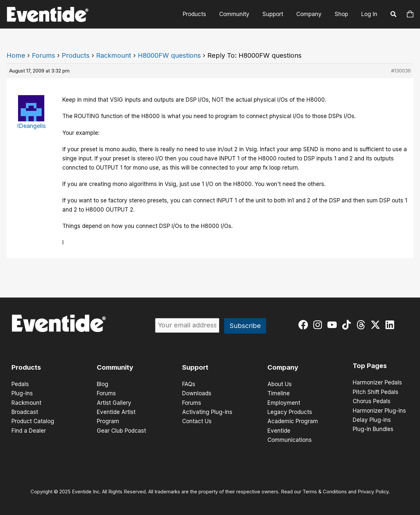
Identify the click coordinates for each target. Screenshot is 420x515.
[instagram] (319, 325)
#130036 (401, 71)
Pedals (20, 384)
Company (283, 367)
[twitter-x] (377, 325)
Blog (103, 384)
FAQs (189, 384)
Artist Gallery (114, 402)
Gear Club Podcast (121, 430)
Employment (284, 402)
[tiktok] (348, 325)
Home (16, 55)
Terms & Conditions (325, 491)
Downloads (197, 393)
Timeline (279, 393)
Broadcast (25, 412)
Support (195, 367)
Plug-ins (22, 393)
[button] (394, 15)
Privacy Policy (373, 491)
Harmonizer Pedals (377, 382)
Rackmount (114, 55)
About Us (280, 384)
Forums (43, 55)
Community (115, 367)
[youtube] (334, 325)
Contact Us (197, 421)
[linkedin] (391, 325)
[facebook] (305, 325)
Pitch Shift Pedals (376, 392)
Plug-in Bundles (373, 428)
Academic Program (293, 421)
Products (76, 55)
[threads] (362, 325)
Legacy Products (290, 412)
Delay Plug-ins (372, 419)
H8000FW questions (169, 55)
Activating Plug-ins (207, 412)
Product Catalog (33, 421)
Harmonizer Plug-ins (379, 410)
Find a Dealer (29, 430)
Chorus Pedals (372, 401)
